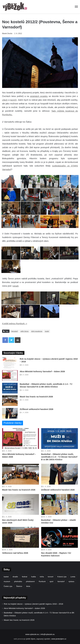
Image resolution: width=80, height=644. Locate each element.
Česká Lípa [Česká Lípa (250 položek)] (8, 586)
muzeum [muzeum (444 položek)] (7, 582)
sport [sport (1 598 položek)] (51, 582)
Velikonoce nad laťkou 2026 (15, 553)
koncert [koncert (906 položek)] (51, 577)
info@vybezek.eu (48, 634)
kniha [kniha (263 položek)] (42, 577)
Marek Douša (7, 34)
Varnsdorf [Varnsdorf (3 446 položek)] (61, 582)
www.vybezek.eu (32, 634)
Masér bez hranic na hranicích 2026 (36, 397)
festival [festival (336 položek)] (24, 577)
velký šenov (24, 331)
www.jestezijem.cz (59, 639)
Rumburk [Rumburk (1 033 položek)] (42, 582)
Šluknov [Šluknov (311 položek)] (19, 586)
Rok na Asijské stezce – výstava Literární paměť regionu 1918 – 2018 (33, 604)
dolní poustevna (37, 331)
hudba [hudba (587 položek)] (34, 577)
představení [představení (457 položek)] (30, 582)
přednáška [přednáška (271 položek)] (18, 582)
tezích (13, 100)
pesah (16, 286)
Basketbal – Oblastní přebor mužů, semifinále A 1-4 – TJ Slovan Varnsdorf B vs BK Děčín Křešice (59, 457)
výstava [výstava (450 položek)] (71, 582)
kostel (47, 331)
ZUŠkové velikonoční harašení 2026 (36, 409)
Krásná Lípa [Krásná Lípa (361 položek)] (62, 577)
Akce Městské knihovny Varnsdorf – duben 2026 (42, 371)
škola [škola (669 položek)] (28, 586)
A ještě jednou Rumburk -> (15, 323)
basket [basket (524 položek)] (6, 577)
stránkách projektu (39, 96)
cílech (5, 100)
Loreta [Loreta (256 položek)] (73, 577)
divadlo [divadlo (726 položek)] (15, 577)
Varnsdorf (14, 331)
